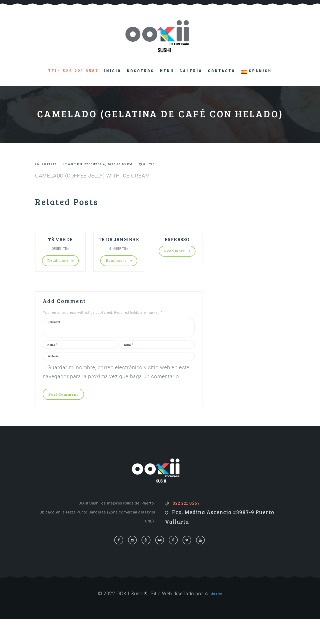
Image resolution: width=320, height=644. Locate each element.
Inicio (113, 71)
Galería (191, 71)
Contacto (222, 71)
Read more (58, 263)
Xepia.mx (213, 618)
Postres (52, 164)
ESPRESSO (177, 240)
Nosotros (141, 71)
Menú (167, 71)
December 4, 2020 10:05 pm (121, 164)
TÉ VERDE (60, 240)
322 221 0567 (189, 525)
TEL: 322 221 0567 (73, 71)
